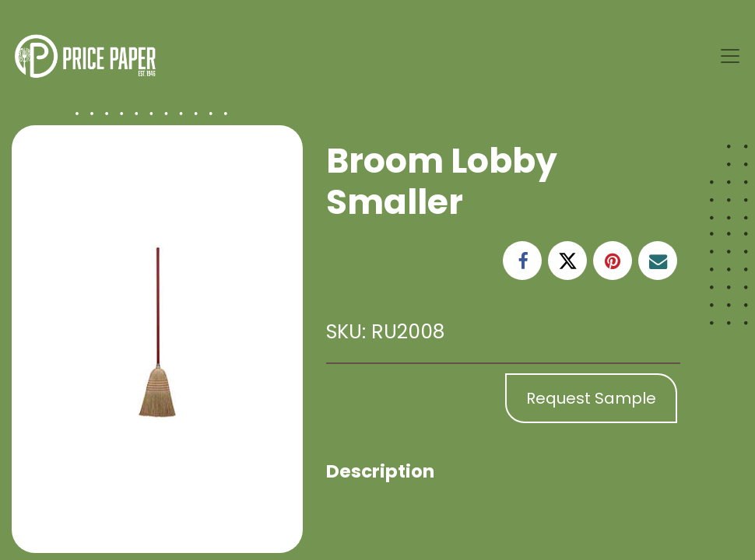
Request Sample (591, 398)
